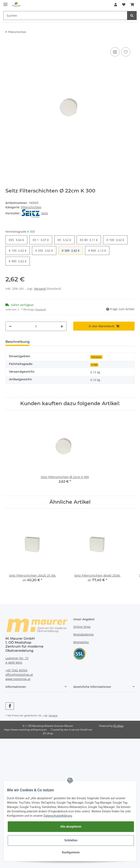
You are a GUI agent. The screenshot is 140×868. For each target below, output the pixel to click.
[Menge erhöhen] (62, 326)
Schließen (71, 840)
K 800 (97, 250)
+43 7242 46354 (17, 670)
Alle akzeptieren (71, 827)
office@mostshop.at (19, 675)
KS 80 (89, 240)
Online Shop (82, 627)
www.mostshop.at (18, 679)
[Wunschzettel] (124, 5)
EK (64, 240)
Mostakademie (83, 634)
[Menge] (36, 326)
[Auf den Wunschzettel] (126, 52)
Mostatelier (81, 642)
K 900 (18, 261)
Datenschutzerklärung (58, 816)
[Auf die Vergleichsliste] (115, 52)
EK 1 (41, 240)
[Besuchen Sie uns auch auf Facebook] (10, 706)
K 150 (18, 250)
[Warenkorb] (132, 5)
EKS (16, 240)
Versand (40, 289)
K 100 (115, 240)
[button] (116, 5)
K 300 (71, 250)
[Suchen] (65, 16)
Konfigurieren (71, 852)
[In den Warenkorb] (104, 326)
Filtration (96, 357)
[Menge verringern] (10, 326)
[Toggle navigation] (5, 3)
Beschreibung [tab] (18, 342)
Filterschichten (31, 207)
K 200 (44, 250)
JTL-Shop (118, 726)
